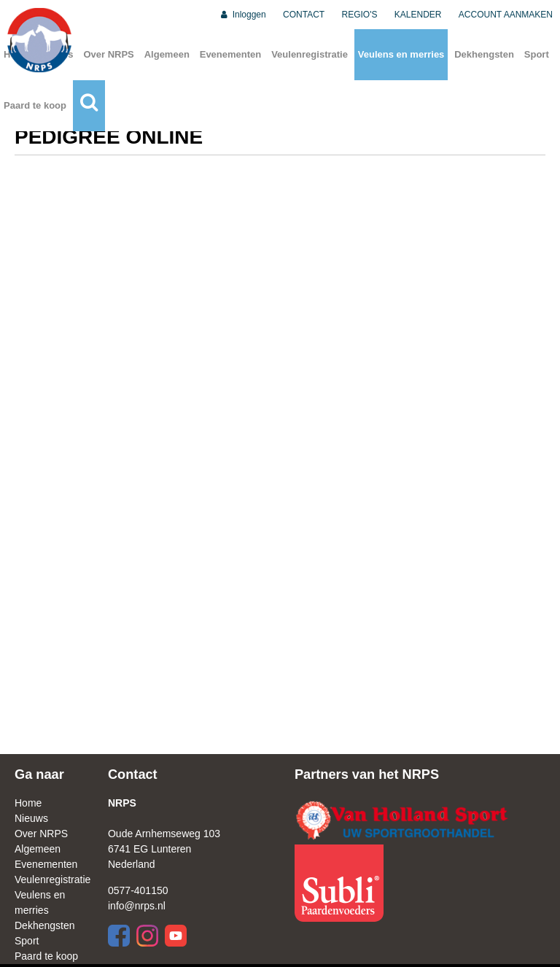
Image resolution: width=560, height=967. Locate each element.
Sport (537, 54)
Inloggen (242, 15)
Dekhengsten (484, 54)
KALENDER (418, 15)
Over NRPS (108, 54)
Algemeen (167, 54)
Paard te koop (35, 105)
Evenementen (231, 54)
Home (28, 803)
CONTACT (304, 15)
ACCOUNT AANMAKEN (506, 15)
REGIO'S (360, 15)
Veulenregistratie (310, 54)
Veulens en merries (401, 54)
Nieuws (31, 818)
